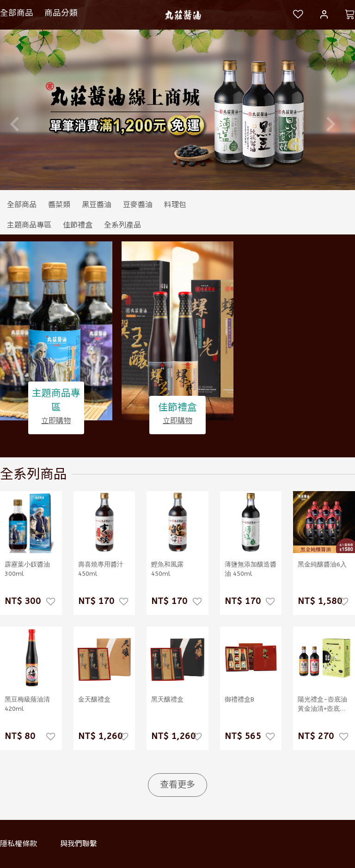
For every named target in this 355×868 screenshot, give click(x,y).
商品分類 (61, 13)
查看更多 (177, 785)
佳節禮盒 (177, 408)
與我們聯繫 (79, 844)
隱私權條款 (18, 844)
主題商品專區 (56, 400)
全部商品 (17, 13)
